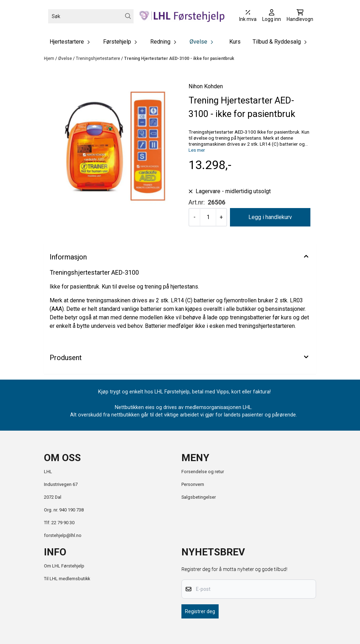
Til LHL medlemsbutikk (67, 579)
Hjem (50, 58)
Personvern (193, 484)
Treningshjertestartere (99, 58)
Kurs (235, 42)
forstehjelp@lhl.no (63, 535)
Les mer (197, 150)
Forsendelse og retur (203, 472)
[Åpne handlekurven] (300, 16)
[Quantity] (208, 217)
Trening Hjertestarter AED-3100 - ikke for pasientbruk (179, 58)
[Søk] (91, 16)
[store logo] (182, 16)
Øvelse (66, 58)
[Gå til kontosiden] (272, 16)
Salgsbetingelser (199, 497)
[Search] (128, 16)
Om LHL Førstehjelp (64, 566)
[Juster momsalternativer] (248, 16)
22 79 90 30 (63, 523)
